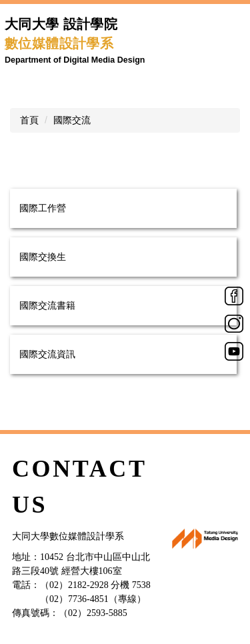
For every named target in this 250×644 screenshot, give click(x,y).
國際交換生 (43, 257)
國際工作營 (43, 208)
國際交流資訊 (47, 354)
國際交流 (72, 120)
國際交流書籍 (47, 305)
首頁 (29, 120)
